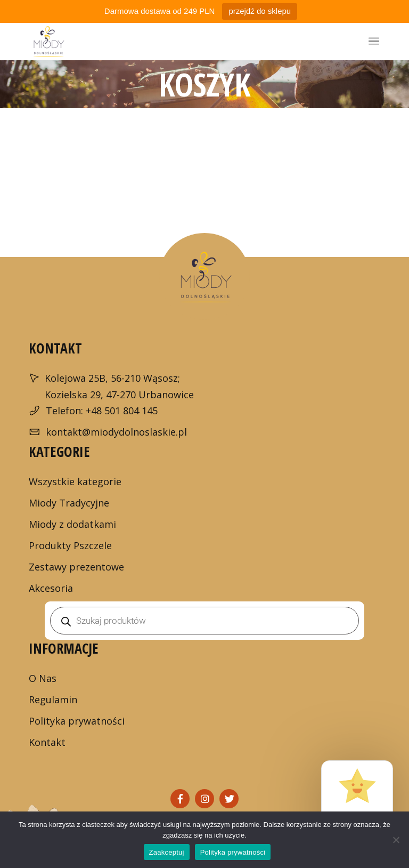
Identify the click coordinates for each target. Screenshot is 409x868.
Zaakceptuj (167, 852)
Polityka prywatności (77, 721)
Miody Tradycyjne (69, 503)
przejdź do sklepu (260, 11)
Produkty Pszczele (70, 545)
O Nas (43, 678)
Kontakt (47, 742)
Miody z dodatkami (72, 524)
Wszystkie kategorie (75, 481)
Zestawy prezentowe (76, 567)
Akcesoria (51, 588)
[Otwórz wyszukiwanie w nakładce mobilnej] (204, 621)
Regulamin (53, 700)
